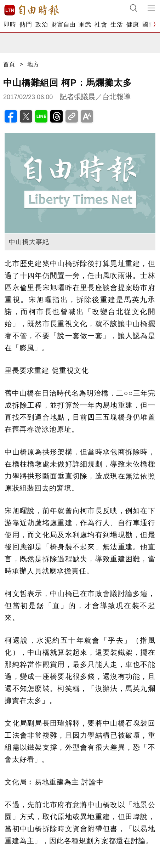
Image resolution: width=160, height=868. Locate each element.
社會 (101, 25)
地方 (33, 64)
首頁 (9, 64)
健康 (133, 25)
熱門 (26, 25)
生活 (117, 25)
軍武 (85, 25)
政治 (42, 25)
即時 (10, 25)
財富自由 (63, 25)
